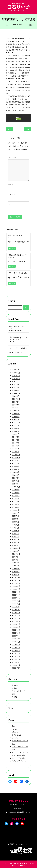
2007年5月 (16, 653)
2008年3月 (16, 630)
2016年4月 (16, 414)
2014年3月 (16, 446)
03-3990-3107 (20, 808)
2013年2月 (16, 478)
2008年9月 (16, 618)
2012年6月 (16, 496)
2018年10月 (16, 399)
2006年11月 (16, 665)
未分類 (14, 697)
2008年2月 (16, 633)
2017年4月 (16, 405)
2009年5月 (16, 595)
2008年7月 (16, 624)
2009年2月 (16, 604)
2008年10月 (16, 615)
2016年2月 (16, 417)
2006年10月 (16, 668)
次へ (27, 129)
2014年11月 (16, 434)
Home (14, 729)
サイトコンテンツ (18, 691)
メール (12, 194)
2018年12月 (16, 393)
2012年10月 (16, 487)
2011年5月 (15, 534)
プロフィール (17, 738)
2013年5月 (16, 469)
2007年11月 (16, 642)
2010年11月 (16, 551)
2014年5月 (16, 440)
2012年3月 (16, 504)
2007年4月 (16, 656)
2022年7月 (16, 373)
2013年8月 (16, 463)
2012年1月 (15, 510)
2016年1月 (15, 420)
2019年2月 (16, 390)
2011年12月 (16, 513)
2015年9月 (16, 428)
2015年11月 (16, 425)
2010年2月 (16, 572)
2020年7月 (16, 376)
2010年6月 (16, 566)
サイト (11, 205)
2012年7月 (16, 493)
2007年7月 (16, 648)
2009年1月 (16, 607)
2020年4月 (16, 381)
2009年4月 (16, 598)
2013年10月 (16, 458)
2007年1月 (16, 662)
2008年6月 (16, 627)
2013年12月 (16, 455)
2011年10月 (16, 519)
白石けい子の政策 (18, 758)
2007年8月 (16, 645)
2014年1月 (15, 452)
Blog (14, 726)
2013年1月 (15, 481)
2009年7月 (16, 589)
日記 (31, 25)
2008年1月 (16, 636)
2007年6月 (16, 651)
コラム (14, 688)
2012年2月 (16, 507)
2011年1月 (15, 545)
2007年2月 (16, 659)
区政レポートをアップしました (18, 236)
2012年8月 (16, 490)
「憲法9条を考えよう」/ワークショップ (18, 256)
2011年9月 (15, 522)
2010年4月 (16, 569)
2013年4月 (16, 472)
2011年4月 (15, 536)
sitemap (15, 732)
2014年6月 (16, 437)
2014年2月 (16, 449)
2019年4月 (16, 384)
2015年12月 (16, 422)
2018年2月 (16, 402)
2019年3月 (16, 387)
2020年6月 (16, 379)
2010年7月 (16, 563)
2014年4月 (16, 443)
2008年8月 (16, 621)
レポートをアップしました (17, 273)
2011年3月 (15, 539)
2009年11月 (16, 580)
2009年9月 (16, 583)
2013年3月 (16, 475)
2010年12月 (16, 548)
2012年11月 (16, 484)
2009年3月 (16, 601)
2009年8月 (16, 586)
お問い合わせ (17, 735)
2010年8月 (16, 560)
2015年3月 (16, 431)
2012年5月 (16, 498)
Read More (12, 248)
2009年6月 (16, 592)
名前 (11, 184)
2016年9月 (16, 411)
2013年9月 (16, 460)
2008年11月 (16, 613)
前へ (10, 129)
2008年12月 (16, 610)
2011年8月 (15, 525)
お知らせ (15, 685)
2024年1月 (16, 370)
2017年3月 (16, 408)
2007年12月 (16, 639)
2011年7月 (15, 528)
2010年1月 (15, 575)
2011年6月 (15, 531)
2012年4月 (16, 501)
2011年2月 (15, 542)
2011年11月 (15, 516)
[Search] (26, 307)
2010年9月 (16, 557)
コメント (12, 157)
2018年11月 (16, 396)
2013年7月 (16, 466)
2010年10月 (16, 554)
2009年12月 (16, 577)
